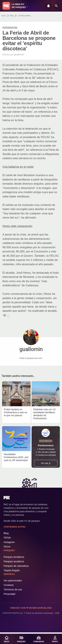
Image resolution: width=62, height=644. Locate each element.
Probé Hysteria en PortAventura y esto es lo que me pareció (15, 412)
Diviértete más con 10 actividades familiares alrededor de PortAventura (44, 414)
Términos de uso (13, 589)
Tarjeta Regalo (12, 570)
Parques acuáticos (14, 561)
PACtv (7, 547)
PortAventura (10, 27)
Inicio (4, 16)
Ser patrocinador (13, 580)
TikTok (7, 538)
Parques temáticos (14, 557)
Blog (12, 16)
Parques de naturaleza (16, 566)
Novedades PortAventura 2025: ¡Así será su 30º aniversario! (16, 457)
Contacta (9, 585)
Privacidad (9, 594)
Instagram (9, 542)
